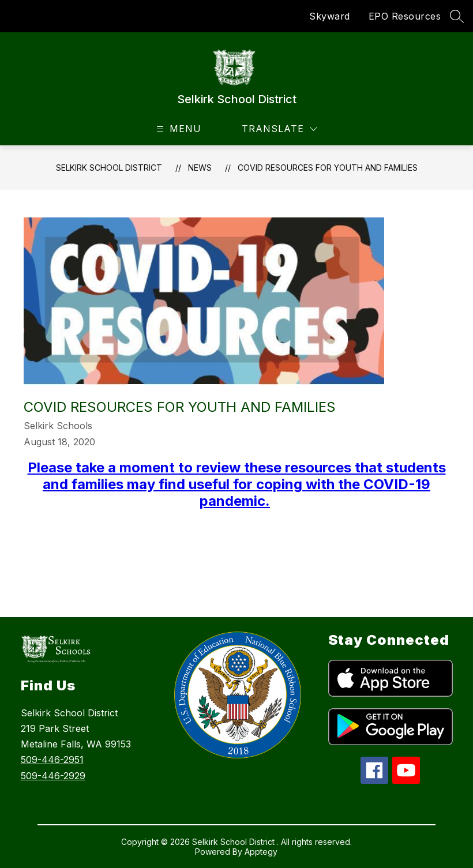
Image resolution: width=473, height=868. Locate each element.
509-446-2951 (52, 760)
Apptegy (261, 852)
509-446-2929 (53, 776)
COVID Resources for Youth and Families (328, 168)
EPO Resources (405, 16)
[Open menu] (177, 129)
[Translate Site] (279, 129)
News (200, 168)
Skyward (330, 16)
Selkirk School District (109, 168)
